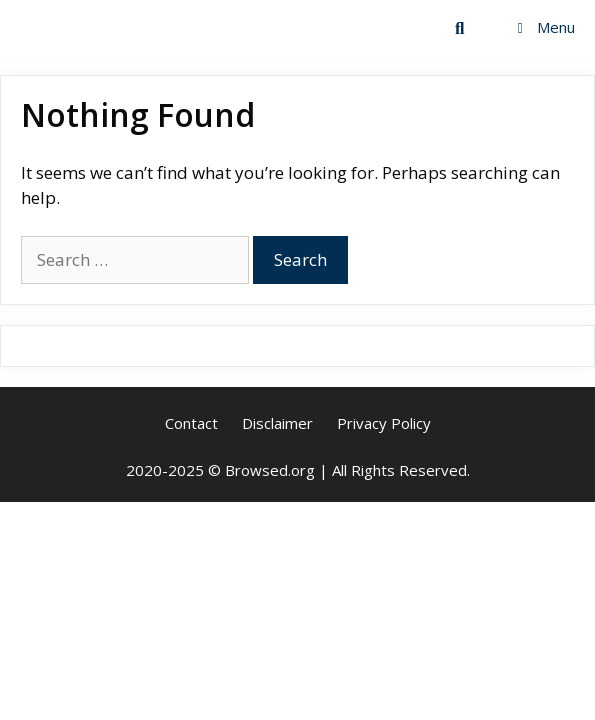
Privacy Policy (384, 423)
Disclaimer (277, 423)
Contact (191, 423)
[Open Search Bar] (460, 27)
